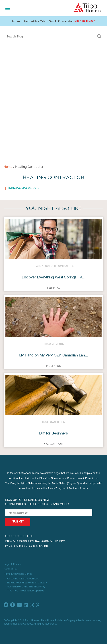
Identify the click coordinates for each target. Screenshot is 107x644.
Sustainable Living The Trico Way (26, 587)
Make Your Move (85, 22)
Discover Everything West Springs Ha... (54, 278)
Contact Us (10, 569)
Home (8, 167)
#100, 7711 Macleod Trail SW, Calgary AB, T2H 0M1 (35, 541)
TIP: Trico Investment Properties (26, 591)
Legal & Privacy (13, 565)
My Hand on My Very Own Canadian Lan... (53, 356)
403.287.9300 (17, 546)
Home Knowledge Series (18, 574)
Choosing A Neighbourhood (23, 579)
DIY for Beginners (53, 434)
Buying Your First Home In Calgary (27, 583)
